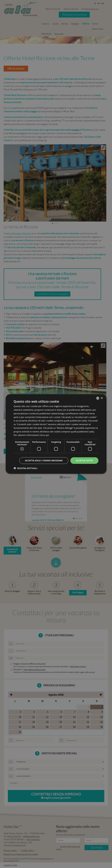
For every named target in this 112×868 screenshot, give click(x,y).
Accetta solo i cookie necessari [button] (44, 460)
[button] (25, 468)
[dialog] (56, 434)
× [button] (102, 398)
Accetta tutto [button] (84, 460)
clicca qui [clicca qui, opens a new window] (44, 435)
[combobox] (98, 398)
